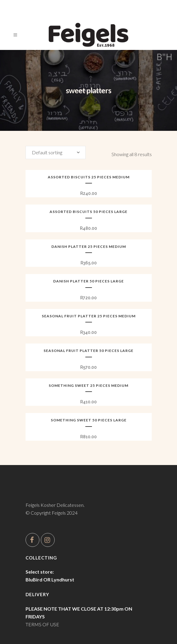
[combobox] (56, 153)
